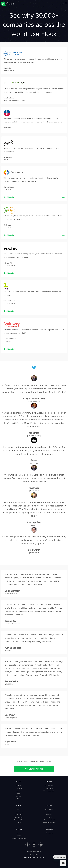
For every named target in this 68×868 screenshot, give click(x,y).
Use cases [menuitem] (49, 805)
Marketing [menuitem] (49, 815)
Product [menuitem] (19, 782)
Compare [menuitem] (19, 788)
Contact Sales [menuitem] (19, 820)
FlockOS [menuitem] (49, 782)
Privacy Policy (34, 855)
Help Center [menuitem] (19, 812)
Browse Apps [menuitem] (49, 786)
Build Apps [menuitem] (49, 788)
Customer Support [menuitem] (49, 822)
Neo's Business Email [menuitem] (19, 838)
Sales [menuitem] (49, 812)
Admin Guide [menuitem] (19, 817)
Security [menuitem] (19, 796)
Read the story (9, 197)
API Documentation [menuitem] (49, 791)
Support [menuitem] (19, 805)
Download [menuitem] (49, 829)
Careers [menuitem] (19, 833)
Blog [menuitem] (19, 799)
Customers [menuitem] (19, 791)
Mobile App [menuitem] (49, 833)
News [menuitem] (19, 836)
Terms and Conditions (34, 851)
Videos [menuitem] (19, 809)
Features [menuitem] (19, 786)
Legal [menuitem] (19, 822)
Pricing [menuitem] (19, 794)
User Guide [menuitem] (19, 815)
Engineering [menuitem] (49, 809)
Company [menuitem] (19, 829)
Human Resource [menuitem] (49, 820)
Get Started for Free (34, 769)
